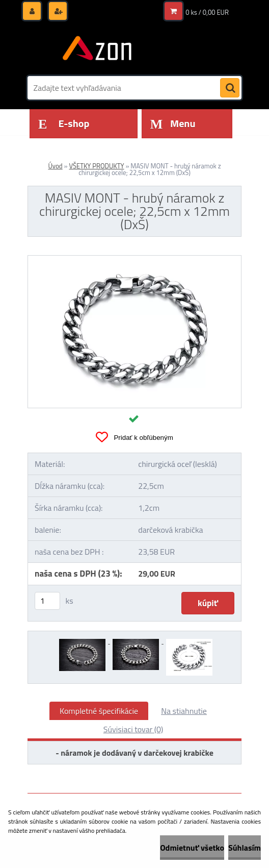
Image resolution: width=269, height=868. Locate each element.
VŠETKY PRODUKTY (96, 166)
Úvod (55, 166)
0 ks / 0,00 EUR (207, 12)
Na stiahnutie (184, 711)
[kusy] (47, 601)
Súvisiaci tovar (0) (133, 729)
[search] (230, 88)
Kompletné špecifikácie (99, 711)
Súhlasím (245, 848)
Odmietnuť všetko (192, 848)
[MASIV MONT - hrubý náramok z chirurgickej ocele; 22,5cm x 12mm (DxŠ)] (134, 260)
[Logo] (98, 49)
